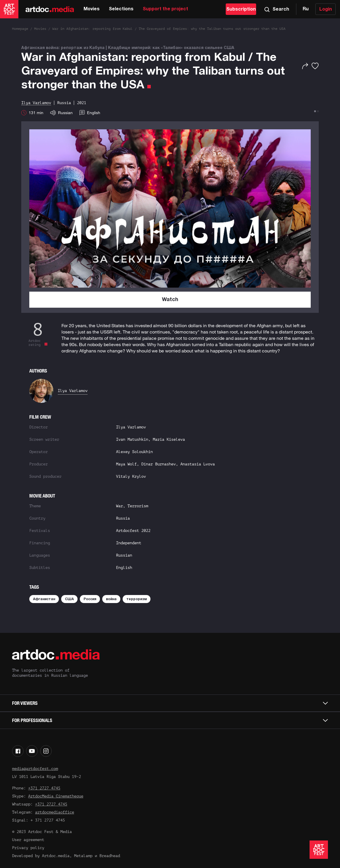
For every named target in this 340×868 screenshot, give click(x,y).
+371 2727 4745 (44, 788)
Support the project (165, 9)
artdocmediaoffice (55, 812)
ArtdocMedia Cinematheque (56, 796)
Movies (92, 9)
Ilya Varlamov (73, 391)
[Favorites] (315, 66)
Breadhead (110, 856)
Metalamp (83, 856)
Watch (170, 300)
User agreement (28, 840)
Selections (121, 9)
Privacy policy (28, 848)
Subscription (241, 9)
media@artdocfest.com (35, 769)
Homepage (20, 29)
